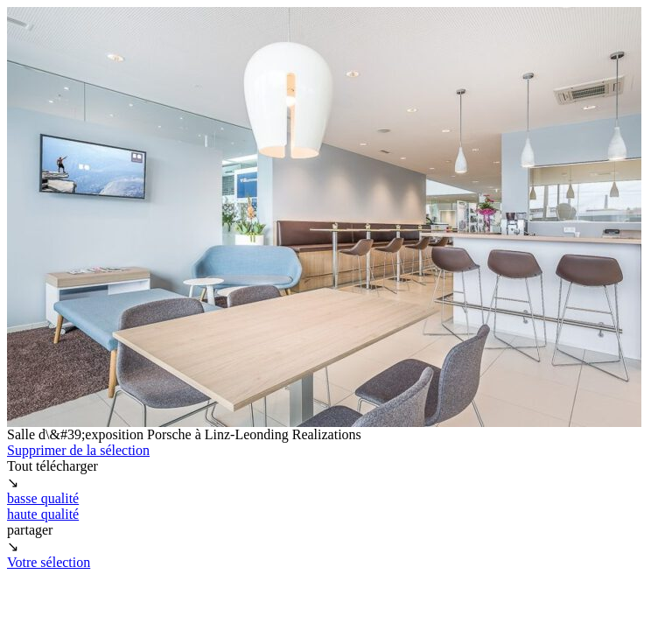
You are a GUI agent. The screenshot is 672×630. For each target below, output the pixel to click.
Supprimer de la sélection (78, 450)
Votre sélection (49, 562)
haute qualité (43, 514)
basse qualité (43, 498)
